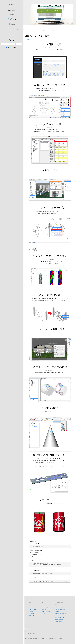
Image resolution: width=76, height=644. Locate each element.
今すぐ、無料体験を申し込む (50, 11)
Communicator (32, 608)
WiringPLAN (32, 615)
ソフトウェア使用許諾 (60, 610)
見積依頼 (57, 612)
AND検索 (9, 47)
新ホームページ (12, 11)
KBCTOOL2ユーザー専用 (12, 29)
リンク (43, 614)
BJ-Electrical (32, 612)
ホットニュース (45, 604)
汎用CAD (46, 30)
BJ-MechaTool (32, 606)
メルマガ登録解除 (59, 621)
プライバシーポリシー (60, 608)
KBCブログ (12, 33)
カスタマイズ (45, 608)
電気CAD (38, 30)
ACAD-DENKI (32, 614)
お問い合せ (58, 606)
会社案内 (53, 30)
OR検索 (15, 47)
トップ (32, 30)
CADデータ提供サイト (47, 612)
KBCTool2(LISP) (33, 610)
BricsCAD (31, 604)
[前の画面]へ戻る (28, 39)
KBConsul (12, 4)
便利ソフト (44, 610)
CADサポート (45, 606)
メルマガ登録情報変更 (60, 619)
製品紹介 (12, 15)
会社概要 (57, 604)
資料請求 (12, 24)
